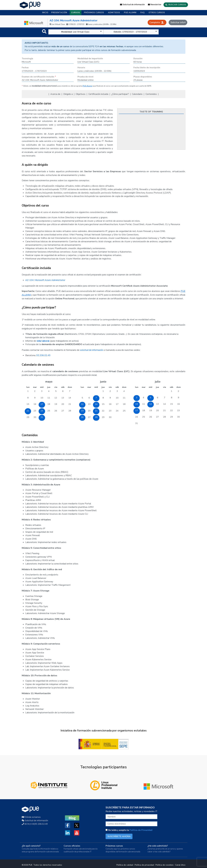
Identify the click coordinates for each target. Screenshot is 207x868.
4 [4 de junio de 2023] (124, 391)
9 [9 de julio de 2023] (178, 398)
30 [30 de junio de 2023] (110, 417)
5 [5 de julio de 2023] (151, 398)
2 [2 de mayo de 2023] (35, 391)
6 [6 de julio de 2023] (158, 398)
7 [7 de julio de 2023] (165, 398)
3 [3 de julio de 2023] (137, 398)
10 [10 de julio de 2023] (137, 404)
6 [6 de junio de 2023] (89, 398)
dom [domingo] (70, 387)
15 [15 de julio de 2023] (172, 404)
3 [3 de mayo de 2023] (42, 391)
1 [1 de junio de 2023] (103, 391)
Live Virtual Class (81, 32)
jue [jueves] (49, 387)
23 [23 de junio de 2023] (110, 411)
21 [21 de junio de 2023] (96, 411)
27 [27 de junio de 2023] (89, 417)
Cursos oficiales (72, 846)
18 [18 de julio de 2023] (144, 410)
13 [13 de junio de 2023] (89, 404)
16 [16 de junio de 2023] (110, 404)
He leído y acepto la (129, 830)
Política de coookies (165, 865)
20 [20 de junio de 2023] (89, 411)
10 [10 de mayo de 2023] (42, 398)
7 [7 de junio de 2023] (96, 398)
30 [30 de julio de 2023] (179, 417)
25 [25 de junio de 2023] (124, 411)
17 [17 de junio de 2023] (117, 404)
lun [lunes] (28, 387)
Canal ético (180, 865)
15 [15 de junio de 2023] (103, 404)
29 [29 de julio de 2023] (172, 417)
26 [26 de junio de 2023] (82, 417)
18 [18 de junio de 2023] (124, 404)
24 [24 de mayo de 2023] (42, 411)
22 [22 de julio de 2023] (172, 410)
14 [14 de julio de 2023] (165, 404)
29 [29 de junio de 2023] (103, 417)
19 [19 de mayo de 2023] (56, 404)
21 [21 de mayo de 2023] (70, 404)
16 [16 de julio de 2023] (179, 404)
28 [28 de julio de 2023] (165, 417)
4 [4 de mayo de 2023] (49, 391)
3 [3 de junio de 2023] (117, 391)
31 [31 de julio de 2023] (137, 423)
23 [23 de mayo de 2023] (35, 411)
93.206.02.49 (43, 355)
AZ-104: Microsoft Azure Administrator (74, 20)
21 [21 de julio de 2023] (165, 410)
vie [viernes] (56, 387)
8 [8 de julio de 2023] (172, 398)
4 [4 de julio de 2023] (144, 398)
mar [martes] (35, 387)
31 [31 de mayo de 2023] (42, 417)
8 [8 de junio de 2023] (103, 398)
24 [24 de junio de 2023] (117, 411)
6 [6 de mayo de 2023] (63, 391)
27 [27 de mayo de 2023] (63, 411)
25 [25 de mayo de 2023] (49, 411)
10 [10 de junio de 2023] (117, 398)
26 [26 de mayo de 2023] (56, 411)
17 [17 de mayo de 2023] (42, 404)
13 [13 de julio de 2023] (158, 404)
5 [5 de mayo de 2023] (56, 391)
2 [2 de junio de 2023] (110, 391)
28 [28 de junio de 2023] (96, 417)
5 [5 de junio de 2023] (82, 398)
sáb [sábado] (63, 387)
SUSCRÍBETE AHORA (119, 836)
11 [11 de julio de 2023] (144, 404)
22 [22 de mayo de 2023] (28, 411)
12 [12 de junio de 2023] (82, 404)
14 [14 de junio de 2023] (96, 404)
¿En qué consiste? (31, 846)
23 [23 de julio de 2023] (179, 410)
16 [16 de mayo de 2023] (35, 404)
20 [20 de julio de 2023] (158, 410)
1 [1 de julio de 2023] (172, 391)
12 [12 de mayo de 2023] (56, 398)
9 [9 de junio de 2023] (110, 398)
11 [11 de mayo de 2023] (49, 398)
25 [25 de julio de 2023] (144, 417)
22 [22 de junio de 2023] (103, 411)
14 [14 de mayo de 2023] (70, 398)
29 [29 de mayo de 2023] (28, 417)
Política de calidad (125, 865)
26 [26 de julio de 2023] (151, 417)
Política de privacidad (144, 865)
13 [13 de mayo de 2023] (63, 398)
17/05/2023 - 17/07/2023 (135, 32)
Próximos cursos (114, 846)
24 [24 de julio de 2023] (137, 417)
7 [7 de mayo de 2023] (70, 391)
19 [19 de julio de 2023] (151, 410)
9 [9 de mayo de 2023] (35, 398)
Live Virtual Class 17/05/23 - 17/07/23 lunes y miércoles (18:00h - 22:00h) (83, 24)
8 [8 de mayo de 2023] (28, 398)
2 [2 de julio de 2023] (178, 391)
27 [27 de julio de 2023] (158, 417)
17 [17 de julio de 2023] (137, 410)
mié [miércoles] (42, 387)
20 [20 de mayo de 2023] (63, 404)
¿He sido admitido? (158, 846)
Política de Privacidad (141, 830)
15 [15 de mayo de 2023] (28, 404)
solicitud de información (92, 350)
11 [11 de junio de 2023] (124, 398)
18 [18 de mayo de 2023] (49, 404)
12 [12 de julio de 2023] (151, 404)
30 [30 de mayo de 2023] (35, 417)
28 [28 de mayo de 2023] (70, 411)
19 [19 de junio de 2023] (82, 411)
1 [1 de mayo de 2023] (28, 391)
